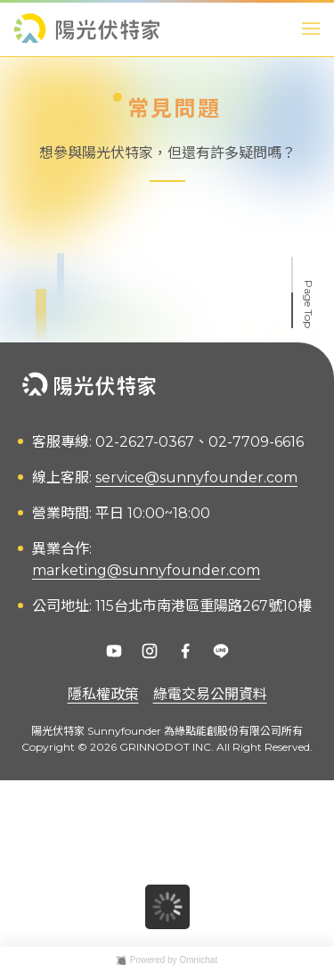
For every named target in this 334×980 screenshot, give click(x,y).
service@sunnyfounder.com (196, 478)
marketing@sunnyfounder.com (146, 570)
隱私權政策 (103, 694)
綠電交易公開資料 (210, 694)
